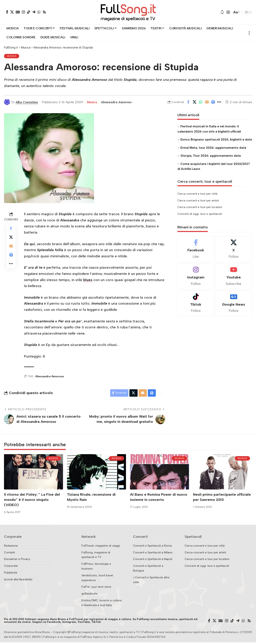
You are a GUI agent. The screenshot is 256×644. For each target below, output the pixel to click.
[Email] (207, 103)
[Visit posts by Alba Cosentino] (7, 103)
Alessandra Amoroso (120, 103)
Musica (12, 56)
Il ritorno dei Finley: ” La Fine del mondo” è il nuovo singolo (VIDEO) (32, 501)
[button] (228, 12)
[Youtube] (234, 277)
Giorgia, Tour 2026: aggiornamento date (211, 157)
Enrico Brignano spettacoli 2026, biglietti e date (216, 140)
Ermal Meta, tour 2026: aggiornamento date (213, 149)
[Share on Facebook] (188, 103)
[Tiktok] (196, 304)
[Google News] (18, 12)
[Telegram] (34, 12)
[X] (12, 12)
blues (88, 281)
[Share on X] (194, 103)
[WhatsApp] (39, 12)
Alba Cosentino (28, 103)
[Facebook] (7, 12)
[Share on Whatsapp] (201, 103)
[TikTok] (29, 12)
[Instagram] (23, 12)
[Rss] (44, 12)
